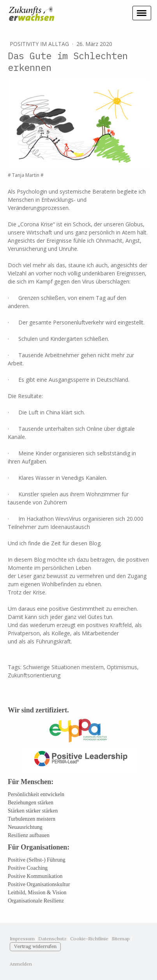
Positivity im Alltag (40, 44)
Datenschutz (52, 939)
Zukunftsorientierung (34, 675)
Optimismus (122, 667)
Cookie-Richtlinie (89, 939)
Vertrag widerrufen (35, 946)
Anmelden (21, 964)
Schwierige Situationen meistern (63, 667)
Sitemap (121, 939)
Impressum (22, 939)
